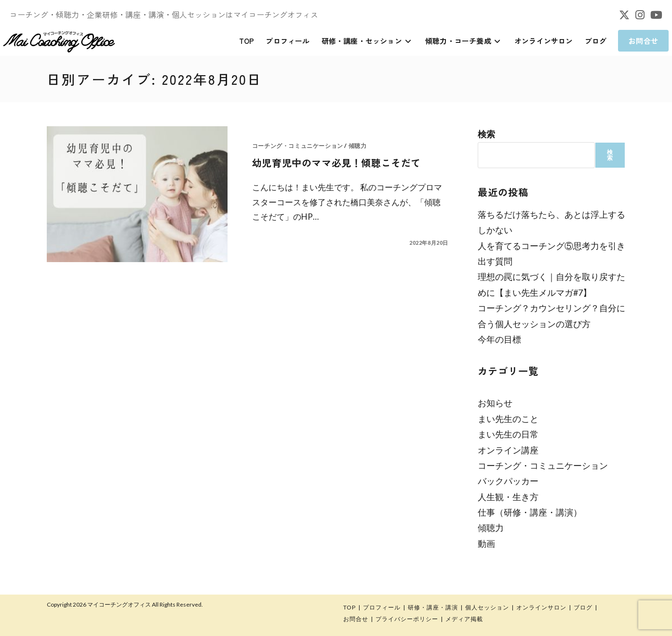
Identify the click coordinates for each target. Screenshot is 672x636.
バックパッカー (508, 481)
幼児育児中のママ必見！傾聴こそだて (336, 163)
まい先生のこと (508, 419)
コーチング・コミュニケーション (298, 146)
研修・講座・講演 (433, 607)
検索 (486, 134)
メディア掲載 (464, 619)
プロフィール (382, 607)
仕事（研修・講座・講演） (530, 512)
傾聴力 (358, 146)
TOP (349, 607)
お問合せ (356, 619)
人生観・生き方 (508, 497)
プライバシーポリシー (407, 619)
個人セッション (487, 607)
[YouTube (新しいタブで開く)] (655, 15)
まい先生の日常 (508, 434)
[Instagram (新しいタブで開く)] (640, 15)
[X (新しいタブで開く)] (624, 15)
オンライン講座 (508, 450)
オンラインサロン (541, 607)
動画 (486, 543)
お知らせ (495, 403)
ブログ (583, 607)
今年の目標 (499, 339)
